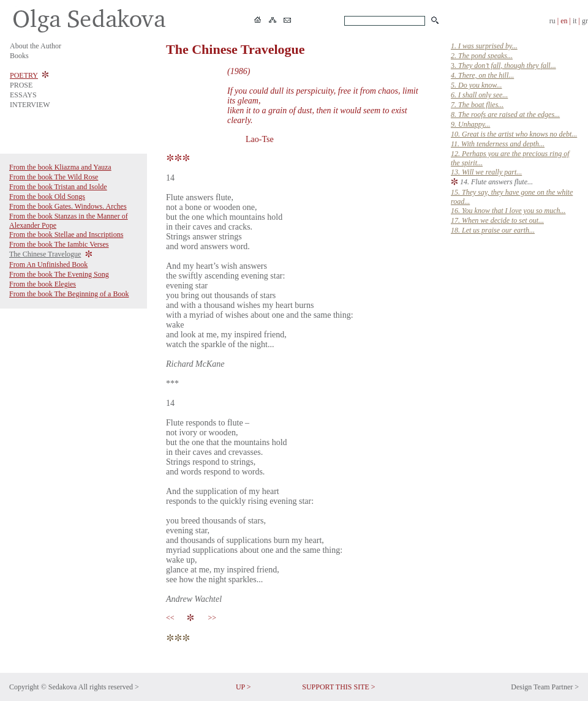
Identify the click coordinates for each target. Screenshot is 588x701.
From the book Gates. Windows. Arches (68, 206)
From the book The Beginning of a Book (69, 294)
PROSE (21, 85)
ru (552, 21)
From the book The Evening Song (59, 274)
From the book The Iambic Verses (59, 244)
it (575, 21)
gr (585, 21)
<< (172, 618)
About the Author (36, 46)
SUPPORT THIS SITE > (338, 687)
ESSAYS (23, 95)
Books (19, 56)
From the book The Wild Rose (54, 177)
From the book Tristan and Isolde (58, 187)
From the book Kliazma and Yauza (60, 167)
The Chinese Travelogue (45, 254)
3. (503, 66)
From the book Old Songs (47, 197)
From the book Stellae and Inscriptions (66, 234)
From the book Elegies (43, 284)
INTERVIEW (30, 105)
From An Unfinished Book (48, 264)
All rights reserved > (109, 687)
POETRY (24, 75)
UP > (243, 687)
